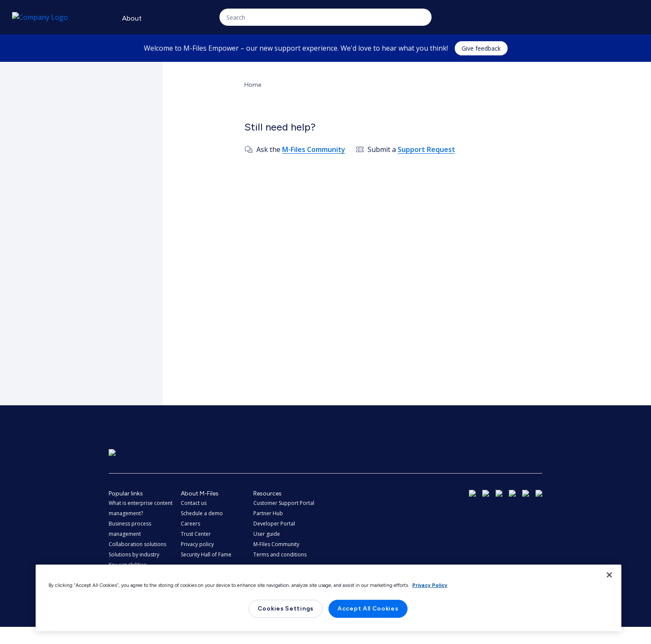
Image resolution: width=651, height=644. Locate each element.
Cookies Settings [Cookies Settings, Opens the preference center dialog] (286, 609)
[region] (329, 598)
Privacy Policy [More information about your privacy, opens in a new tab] (430, 585)
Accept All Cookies (368, 609)
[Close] (609, 575)
